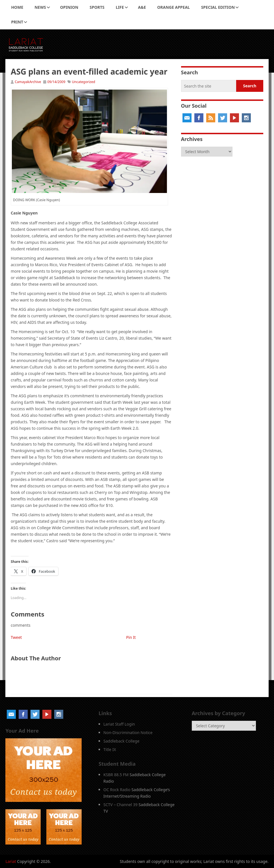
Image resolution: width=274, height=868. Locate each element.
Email (187, 118)
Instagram (246, 118)
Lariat (11, 861)
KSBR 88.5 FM (116, 775)
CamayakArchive (28, 82)
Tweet (16, 637)
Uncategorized (84, 82)
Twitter (223, 118)
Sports (97, 7)
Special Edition (218, 7)
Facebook (199, 118)
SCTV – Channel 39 (120, 805)
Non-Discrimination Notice (128, 733)
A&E (142, 7)
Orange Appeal (174, 7)
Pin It (131, 637)
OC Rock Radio (117, 790)
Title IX (110, 749)
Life (120, 7)
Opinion (69, 7)
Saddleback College (121, 741)
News (40, 7)
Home (17, 7)
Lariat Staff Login (119, 724)
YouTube (234, 118)
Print (17, 22)
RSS (211, 118)
